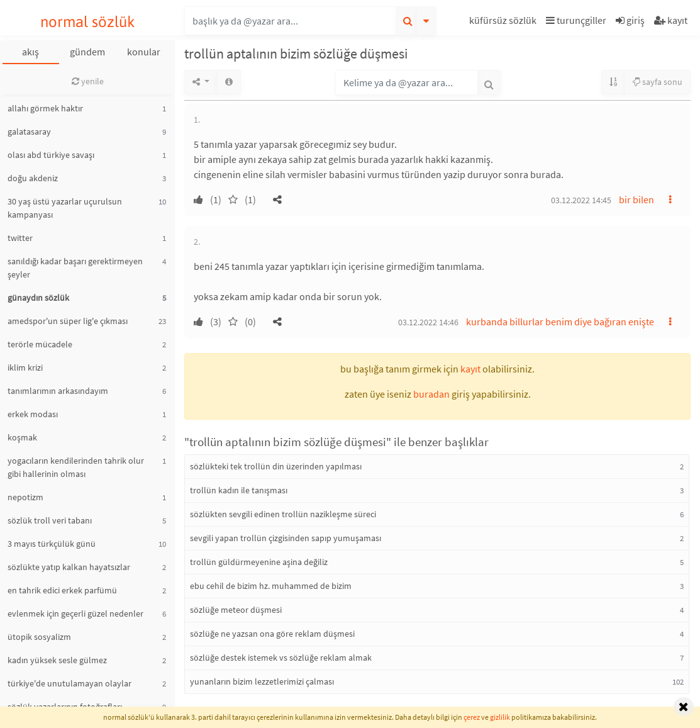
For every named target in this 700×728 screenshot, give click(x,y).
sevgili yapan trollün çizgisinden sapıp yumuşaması (286, 538)
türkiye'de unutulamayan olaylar (69, 683)
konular (144, 52)
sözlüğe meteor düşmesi (236, 610)
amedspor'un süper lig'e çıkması (68, 321)
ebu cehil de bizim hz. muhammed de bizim (271, 586)
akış (31, 52)
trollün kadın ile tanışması (239, 490)
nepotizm (25, 497)
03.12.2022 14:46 (428, 322)
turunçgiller (576, 20)
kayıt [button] (470, 369)
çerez (472, 717)
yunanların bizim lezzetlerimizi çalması (262, 681)
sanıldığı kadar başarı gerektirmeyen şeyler (75, 268)
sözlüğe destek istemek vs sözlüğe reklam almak (281, 658)
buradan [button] (431, 394)
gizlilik (500, 717)
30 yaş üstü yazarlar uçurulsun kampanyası (65, 208)
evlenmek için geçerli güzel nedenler (75, 613)
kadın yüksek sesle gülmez (57, 660)
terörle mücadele (40, 344)
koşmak (22, 437)
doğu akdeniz (33, 178)
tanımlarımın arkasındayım (58, 391)
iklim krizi (25, 367)
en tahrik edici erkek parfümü (62, 590)
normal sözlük (88, 22)
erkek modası (33, 414)
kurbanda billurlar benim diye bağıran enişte (560, 322)
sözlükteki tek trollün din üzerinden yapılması (276, 466)
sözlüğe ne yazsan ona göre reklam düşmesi (272, 634)
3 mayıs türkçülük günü (52, 544)
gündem (87, 52)
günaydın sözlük (38, 298)
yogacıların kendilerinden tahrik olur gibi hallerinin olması (76, 467)
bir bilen (636, 199)
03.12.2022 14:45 (581, 200)
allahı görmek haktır (45, 108)
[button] (504, 22)
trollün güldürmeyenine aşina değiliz (259, 562)
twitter (20, 238)
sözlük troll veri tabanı (50, 520)
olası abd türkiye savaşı (51, 155)
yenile (88, 81)
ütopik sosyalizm (39, 637)
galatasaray (29, 132)
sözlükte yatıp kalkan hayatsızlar (69, 567)
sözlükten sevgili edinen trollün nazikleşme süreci (283, 514)
